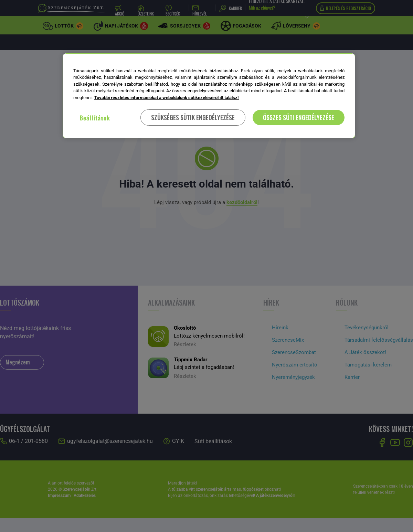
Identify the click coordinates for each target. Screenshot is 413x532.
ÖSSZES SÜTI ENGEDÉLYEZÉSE (299, 118)
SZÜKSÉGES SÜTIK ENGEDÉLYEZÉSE (193, 118)
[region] (209, 96)
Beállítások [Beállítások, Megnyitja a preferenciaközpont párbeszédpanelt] (95, 118)
